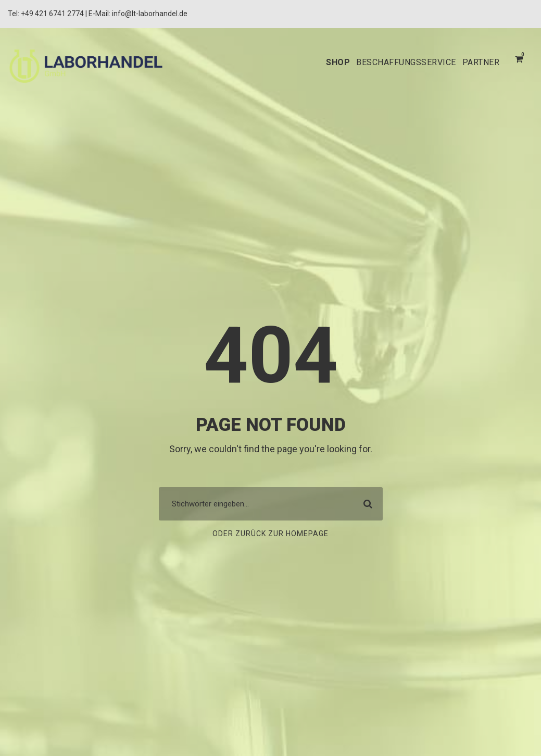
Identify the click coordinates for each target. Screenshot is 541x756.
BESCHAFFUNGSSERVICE (397, 62)
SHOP (324, 62)
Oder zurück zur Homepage (270, 534)
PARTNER (479, 62)
